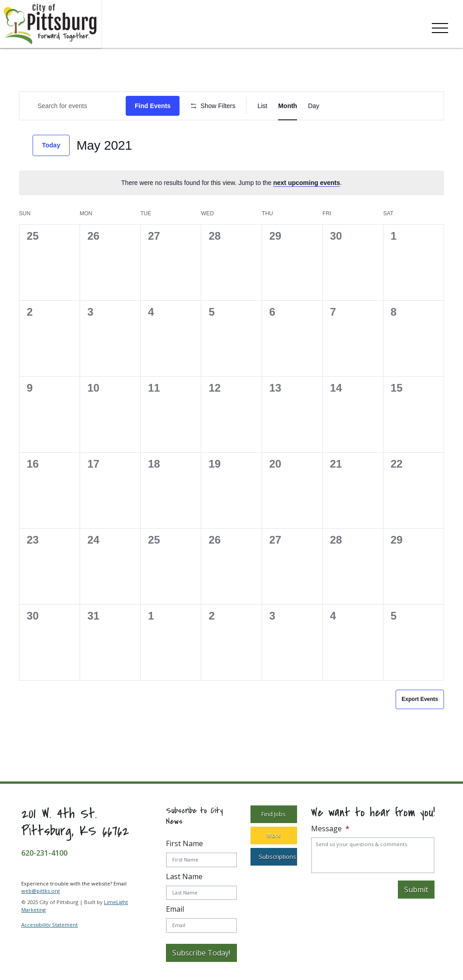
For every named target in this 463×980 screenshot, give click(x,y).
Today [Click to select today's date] (51, 145)
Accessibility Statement (50, 925)
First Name (184, 843)
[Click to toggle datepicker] (104, 146)
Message (330, 829)
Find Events (153, 106)
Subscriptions (277, 857)
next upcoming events (307, 183)
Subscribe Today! (201, 953)
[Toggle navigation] (440, 26)
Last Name (184, 876)
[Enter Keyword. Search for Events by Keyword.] (73, 106)
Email (175, 909)
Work (274, 835)
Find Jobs (274, 814)
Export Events (420, 699)
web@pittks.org (40, 891)
